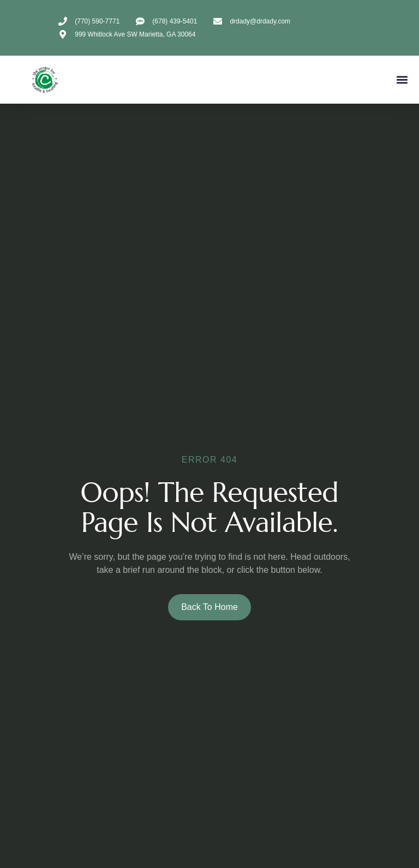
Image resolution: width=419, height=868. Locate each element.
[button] (402, 80)
